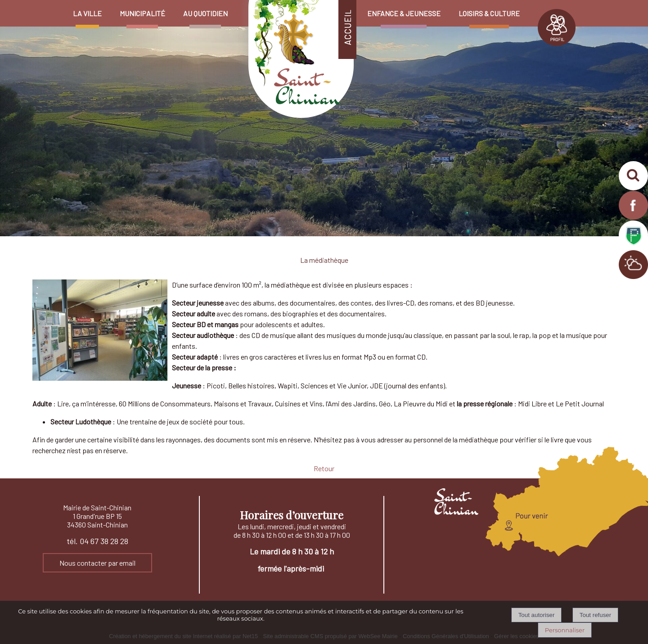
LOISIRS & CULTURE (489, 13)
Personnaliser (565, 630)
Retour (324, 468)
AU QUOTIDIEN (205, 13)
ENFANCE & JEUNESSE (404, 13)
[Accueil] (297, 4)
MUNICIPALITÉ (142, 13)
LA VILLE (87, 13)
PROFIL (557, 27)
